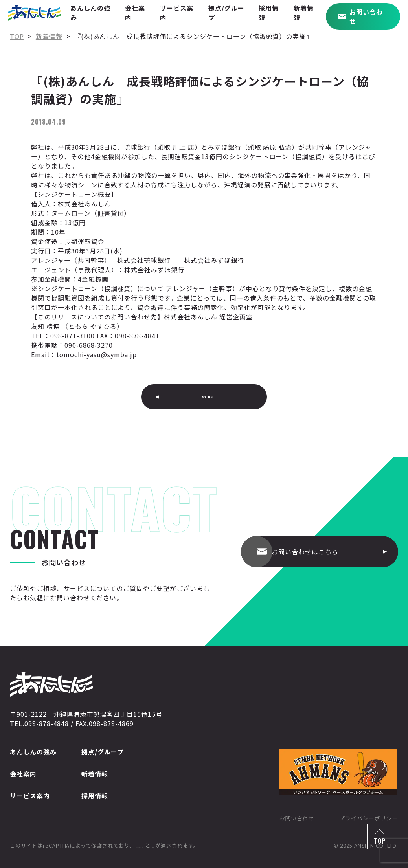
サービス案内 (30, 796)
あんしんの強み (33, 752)
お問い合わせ (297, 818)
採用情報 (95, 796)
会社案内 (23, 774)
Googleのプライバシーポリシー (176, 845)
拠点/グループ (103, 752)
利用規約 (236, 845)
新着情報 (95, 774)
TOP (380, 841)
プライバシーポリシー (369, 818)
